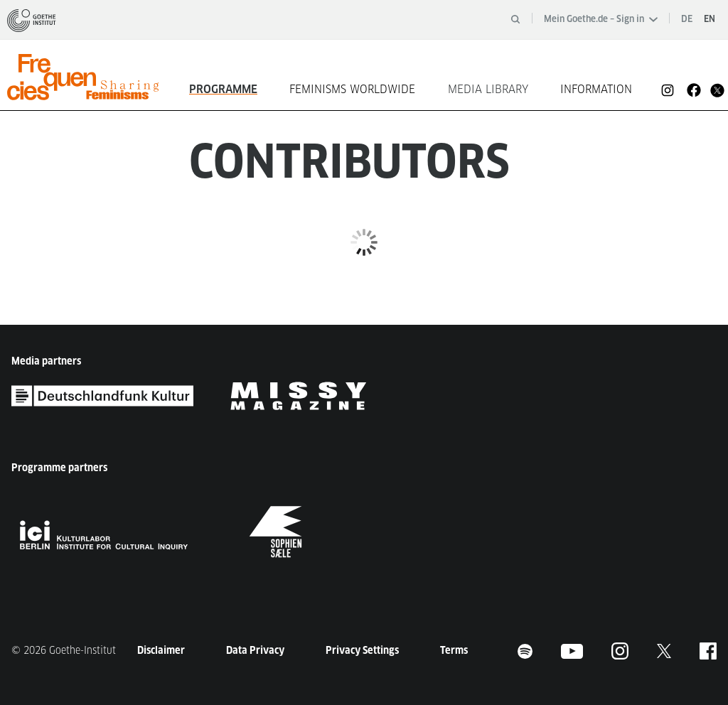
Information (596, 90)
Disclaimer (161, 650)
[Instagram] (668, 89)
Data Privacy (255, 650)
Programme (223, 90)
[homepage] (90, 76)
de (687, 19)
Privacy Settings (362, 650)
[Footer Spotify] (525, 651)
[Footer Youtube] (572, 651)
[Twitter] (717, 89)
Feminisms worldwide (352, 90)
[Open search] (515, 19)
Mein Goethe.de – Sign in (601, 19)
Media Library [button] (488, 89)
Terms (454, 650)
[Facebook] (694, 89)
